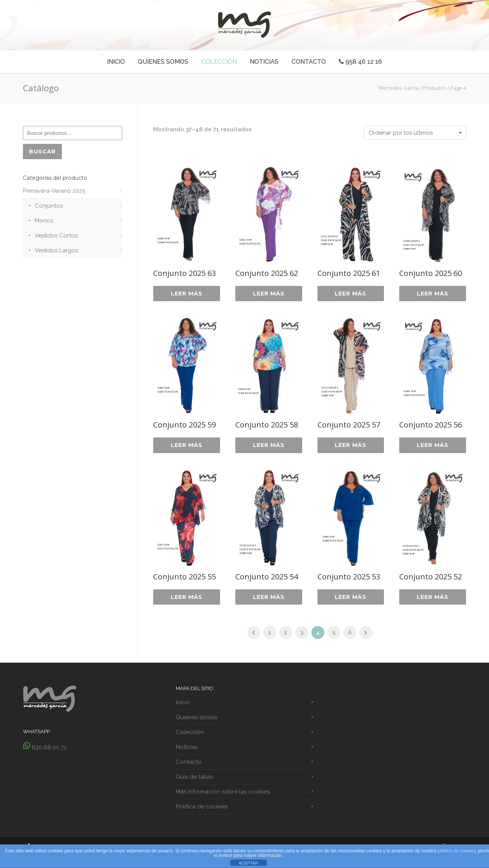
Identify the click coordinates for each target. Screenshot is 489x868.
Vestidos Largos (56, 252)
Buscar (43, 152)
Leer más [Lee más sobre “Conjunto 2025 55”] (187, 599)
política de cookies (457, 851)
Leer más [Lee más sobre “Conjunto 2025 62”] (269, 294)
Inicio (116, 62)
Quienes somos (163, 62)
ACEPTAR (248, 863)
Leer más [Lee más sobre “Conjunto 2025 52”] (433, 599)
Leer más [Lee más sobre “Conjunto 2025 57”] (351, 447)
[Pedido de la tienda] (415, 133)
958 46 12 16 (360, 62)
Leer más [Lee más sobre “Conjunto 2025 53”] (351, 599)
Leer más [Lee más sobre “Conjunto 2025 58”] (269, 447)
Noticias (264, 62)
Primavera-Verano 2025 (54, 192)
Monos (44, 222)
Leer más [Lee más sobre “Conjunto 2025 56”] (433, 447)
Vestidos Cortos (56, 237)
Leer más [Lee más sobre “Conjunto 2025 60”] (433, 294)
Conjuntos (49, 207)
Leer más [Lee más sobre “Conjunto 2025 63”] (187, 294)
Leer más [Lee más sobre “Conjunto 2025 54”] (269, 599)
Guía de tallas (194, 780)
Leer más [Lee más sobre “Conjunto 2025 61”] (351, 294)
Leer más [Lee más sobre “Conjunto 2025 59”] (187, 447)
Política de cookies (202, 810)
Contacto (309, 62)
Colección (219, 62)
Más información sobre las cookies (223, 795)
